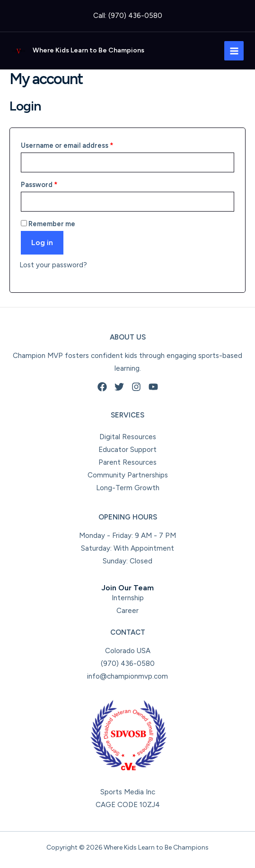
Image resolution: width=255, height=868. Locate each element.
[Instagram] (136, 387)
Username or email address (82, 144)
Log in (42, 243)
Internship (128, 598)
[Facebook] (102, 387)
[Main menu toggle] (234, 51)
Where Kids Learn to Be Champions (88, 50)
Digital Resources (128, 437)
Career (127, 611)
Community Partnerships (128, 475)
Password (54, 183)
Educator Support (127, 450)
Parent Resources (127, 462)
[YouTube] (153, 387)
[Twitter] (119, 387)
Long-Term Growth (128, 488)
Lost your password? (53, 265)
